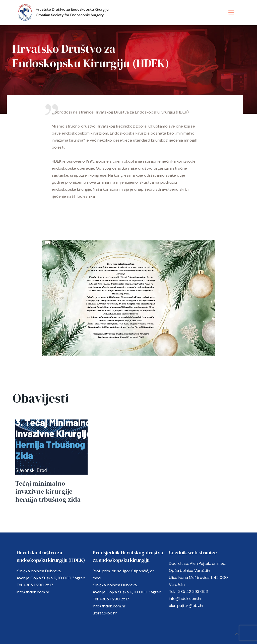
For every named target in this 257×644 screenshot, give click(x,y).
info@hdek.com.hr (33, 592)
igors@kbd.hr (105, 613)
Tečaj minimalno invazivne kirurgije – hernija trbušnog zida (48, 491)
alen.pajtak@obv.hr (186, 606)
